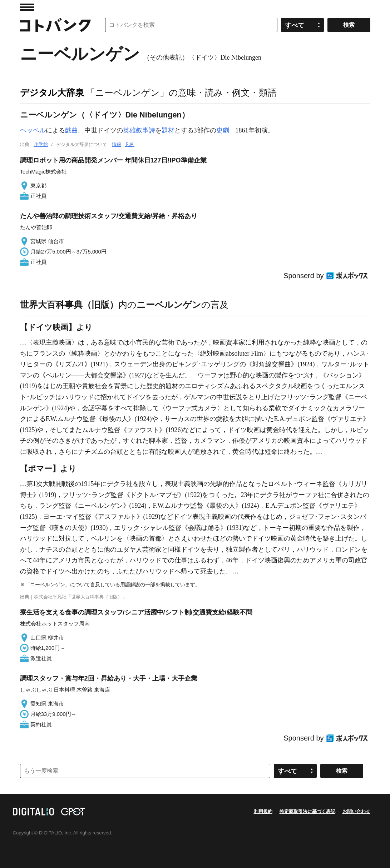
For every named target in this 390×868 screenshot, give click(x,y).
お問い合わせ (356, 811)
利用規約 (263, 811)
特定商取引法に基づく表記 (307, 811)
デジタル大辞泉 (52, 92)
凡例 (130, 144)
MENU (27, 7)
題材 (168, 130)
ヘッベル (33, 130)
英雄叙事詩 (139, 130)
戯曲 (71, 130)
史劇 (223, 130)
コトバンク (55, 25)
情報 (117, 144)
